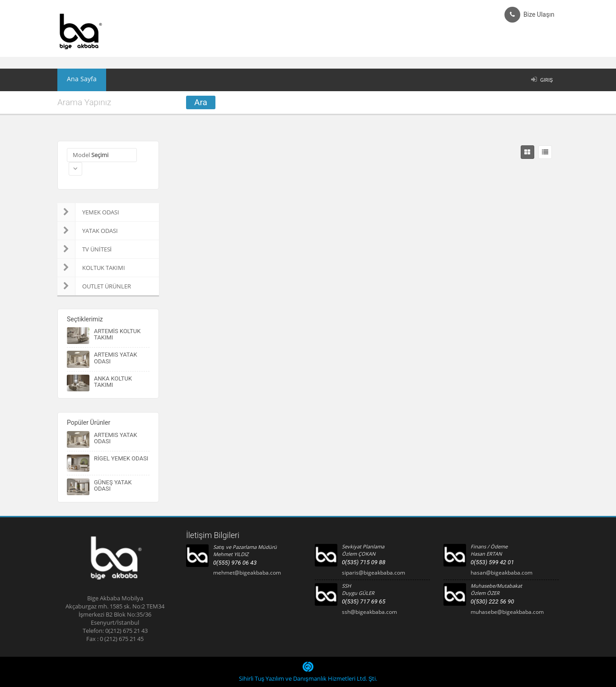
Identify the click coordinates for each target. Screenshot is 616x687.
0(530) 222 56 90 (492, 601)
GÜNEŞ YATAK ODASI (113, 485)
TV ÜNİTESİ (84, 249)
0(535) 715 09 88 (364, 562)
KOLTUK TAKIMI (91, 268)
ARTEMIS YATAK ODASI (116, 358)
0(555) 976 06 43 (235, 563)
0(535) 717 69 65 (364, 601)
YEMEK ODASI (88, 212)
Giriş (546, 80)
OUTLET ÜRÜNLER (94, 286)
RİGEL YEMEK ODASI (121, 458)
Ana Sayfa (77, 80)
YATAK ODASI (88, 231)
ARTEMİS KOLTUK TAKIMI (117, 334)
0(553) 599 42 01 (492, 562)
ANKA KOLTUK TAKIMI (113, 382)
